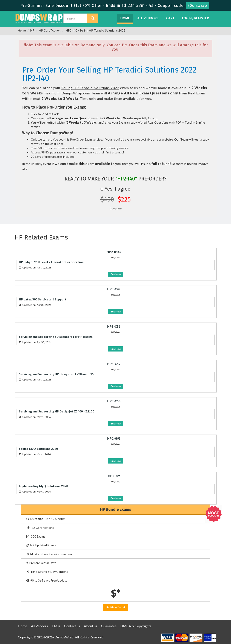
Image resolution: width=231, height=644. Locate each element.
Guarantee (109, 626)
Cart (170, 18)
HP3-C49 (114, 289)
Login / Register (195, 18)
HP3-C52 (114, 364)
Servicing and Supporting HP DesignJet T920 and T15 (56, 374)
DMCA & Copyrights (136, 626)
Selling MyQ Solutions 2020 (38, 449)
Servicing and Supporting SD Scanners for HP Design (56, 337)
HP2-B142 (114, 252)
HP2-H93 (114, 439)
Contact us (72, 626)
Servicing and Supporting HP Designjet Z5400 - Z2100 (57, 411)
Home (125, 18)
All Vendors (148, 18)
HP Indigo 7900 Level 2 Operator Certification (51, 262)
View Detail (116, 607)
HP (32, 30)
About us (90, 626)
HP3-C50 (114, 401)
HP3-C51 (114, 327)
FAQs (56, 626)
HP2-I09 (114, 476)
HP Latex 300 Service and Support (43, 299)
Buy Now (116, 274)
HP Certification (50, 30)
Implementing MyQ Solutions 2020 (43, 486)
